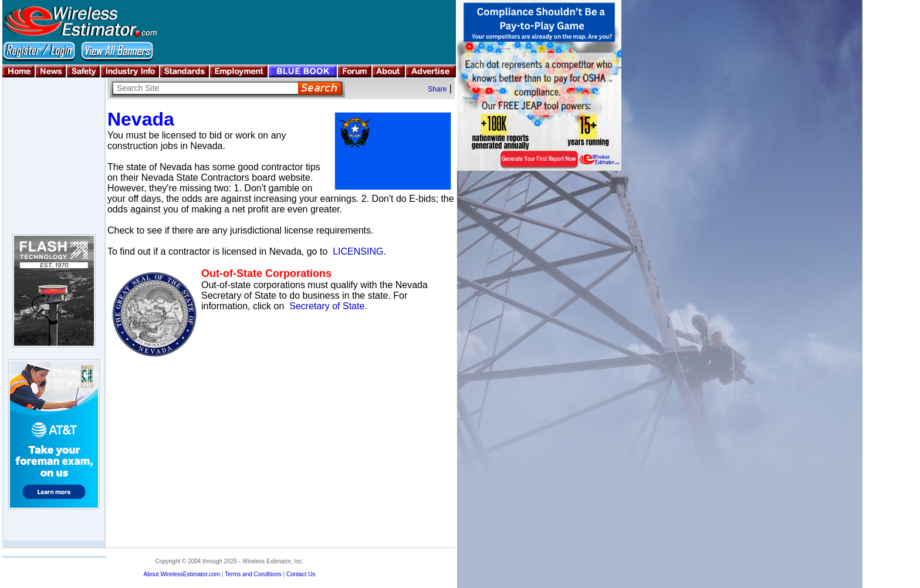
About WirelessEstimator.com (182, 574)
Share (437, 89)
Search (320, 88)
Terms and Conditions (253, 574)
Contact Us (301, 574)
